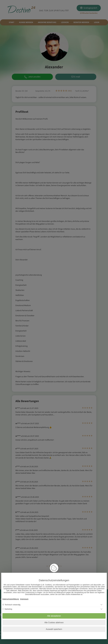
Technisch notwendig (13, 605)
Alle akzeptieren (54, 616)
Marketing (8, 609)
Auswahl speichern (54, 629)
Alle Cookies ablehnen (54, 623)
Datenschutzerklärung (11, 599)
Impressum (24, 599)
